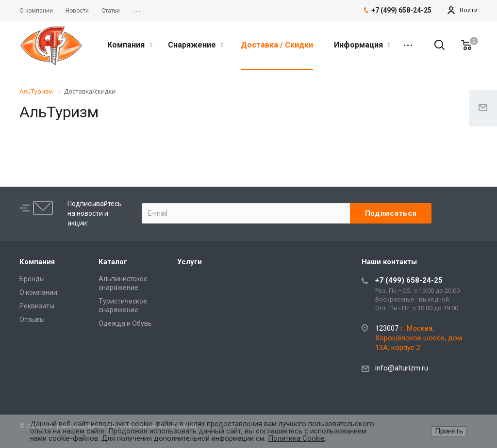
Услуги (190, 262)
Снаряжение (196, 45)
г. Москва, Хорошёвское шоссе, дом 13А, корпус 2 (419, 338)
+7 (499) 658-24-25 (409, 280)
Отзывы (32, 320)
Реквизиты (37, 306)
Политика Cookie (296, 438)
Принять (449, 431)
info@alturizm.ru (402, 368)
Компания (130, 45)
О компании (38, 292)
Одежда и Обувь (125, 323)
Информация (362, 45)
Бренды (32, 279)
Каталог (113, 262)
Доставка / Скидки (277, 45)
